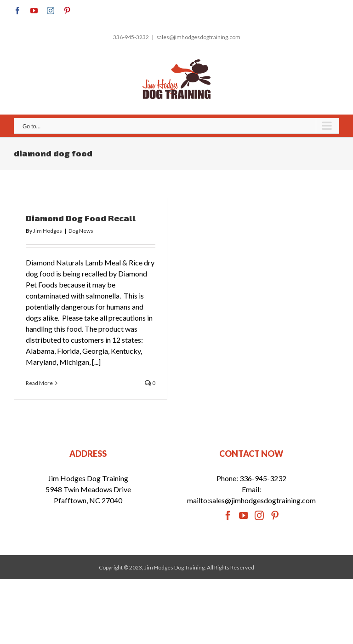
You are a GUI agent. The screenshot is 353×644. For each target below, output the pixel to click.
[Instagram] (259, 516)
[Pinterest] (275, 516)
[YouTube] (244, 516)
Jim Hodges (48, 231)
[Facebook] (228, 516)
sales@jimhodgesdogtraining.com (198, 37)
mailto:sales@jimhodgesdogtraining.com (251, 500)
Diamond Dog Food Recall (81, 218)
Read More (39, 383)
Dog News (81, 231)
